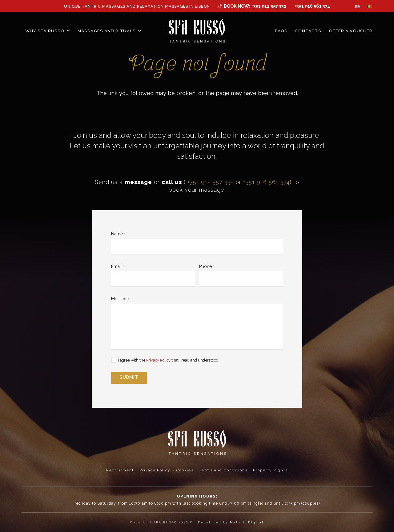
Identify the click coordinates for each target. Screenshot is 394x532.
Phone (207, 266)
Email (118, 266)
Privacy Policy (158, 360)
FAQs (281, 31)
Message (121, 299)
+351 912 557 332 (211, 182)
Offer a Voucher (351, 31)
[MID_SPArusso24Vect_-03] (197, 31)
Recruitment (120, 470)
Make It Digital (247, 522)
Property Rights (270, 470)
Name (118, 234)
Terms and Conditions (223, 470)
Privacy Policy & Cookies (167, 470)
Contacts (308, 31)
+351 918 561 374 (266, 182)
